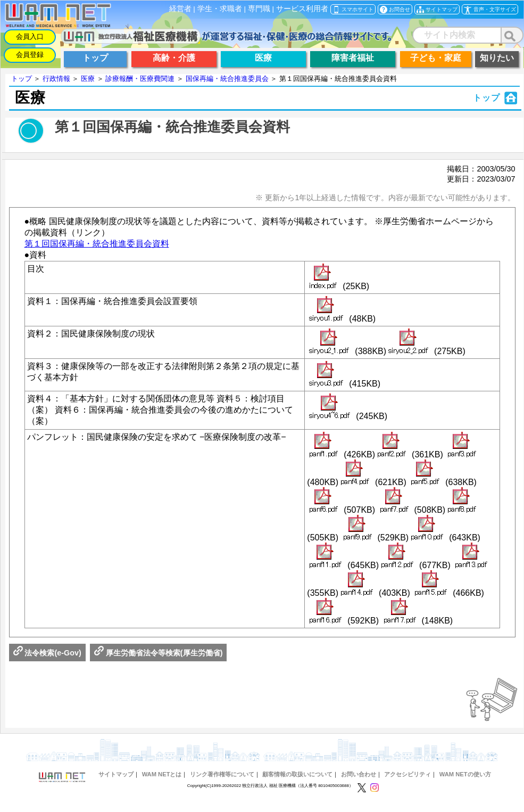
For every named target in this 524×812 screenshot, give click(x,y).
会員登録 (30, 55)
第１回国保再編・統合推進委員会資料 (97, 244)
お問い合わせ (359, 774)
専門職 (259, 9)
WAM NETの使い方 (465, 774)
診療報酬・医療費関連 (140, 79)
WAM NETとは (162, 774)
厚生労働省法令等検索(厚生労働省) (159, 653)
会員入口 (30, 36)
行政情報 (56, 79)
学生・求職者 (220, 9)
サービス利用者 (302, 9)
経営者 (180, 9)
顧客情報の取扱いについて (297, 774)
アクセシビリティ (407, 774)
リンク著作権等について (222, 774)
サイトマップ (116, 774)
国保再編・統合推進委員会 (227, 79)
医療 (88, 79)
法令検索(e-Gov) (47, 653)
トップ (22, 79)
